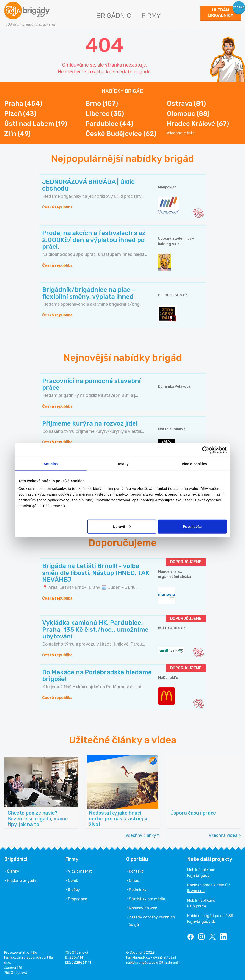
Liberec (105, 114)
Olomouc (188, 114)
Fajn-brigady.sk (201, 921)
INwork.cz (196, 891)
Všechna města (181, 133)
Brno (102, 104)
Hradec (198, 124)
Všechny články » (142, 835)
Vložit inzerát (80, 871)
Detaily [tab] (122, 464)
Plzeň (20, 114)
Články (13, 871)
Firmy (151, 16)
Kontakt (136, 871)
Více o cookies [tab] (194, 464)
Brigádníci (114, 16)
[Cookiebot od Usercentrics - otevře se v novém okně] (206, 450)
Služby (74, 890)
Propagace (78, 899)
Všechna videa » (225, 835)
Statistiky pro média (147, 899)
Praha (23, 104)
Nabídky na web (143, 908)
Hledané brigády (22, 881)
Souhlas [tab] (51, 464)
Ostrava (186, 104)
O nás (134, 881)
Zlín (17, 134)
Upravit (122, 526)
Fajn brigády (198, 876)
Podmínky (138, 890)
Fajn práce (197, 906)
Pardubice (109, 124)
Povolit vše (192, 526)
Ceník (73, 881)
